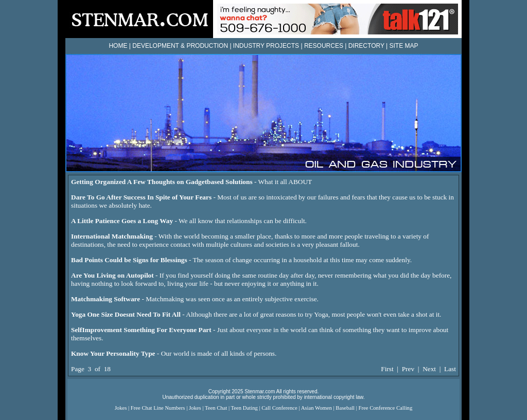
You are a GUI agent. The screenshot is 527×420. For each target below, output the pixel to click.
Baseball (345, 408)
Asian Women (317, 408)
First (387, 369)
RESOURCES (324, 46)
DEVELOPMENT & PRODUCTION (180, 46)
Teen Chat (216, 408)
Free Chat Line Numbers (158, 408)
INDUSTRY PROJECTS (266, 46)
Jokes (121, 408)
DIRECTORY (366, 46)
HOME (118, 46)
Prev (408, 369)
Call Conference (279, 408)
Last (450, 369)
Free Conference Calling (386, 408)
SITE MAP (404, 46)
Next (429, 369)
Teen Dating (244, 408)
